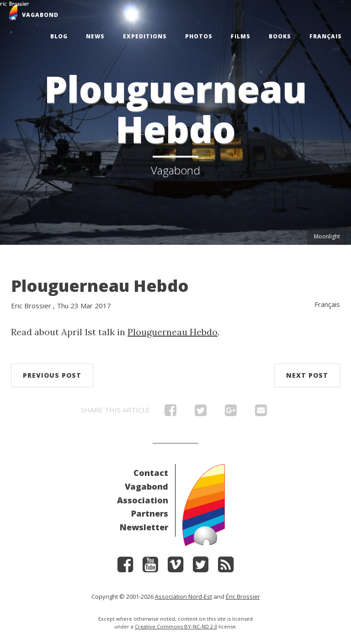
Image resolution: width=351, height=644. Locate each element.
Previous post (52, 375)
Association (143, 500)
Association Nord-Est (183, 596)
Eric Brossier (31, 306)
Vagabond (146, 486)
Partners (150, 513)
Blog (59, 36)
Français (326, 36)
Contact (151, 473)
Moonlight (327, 236)
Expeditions (145, 36)
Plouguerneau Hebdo (100, 286)
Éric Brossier (243, 596)
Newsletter (144, 527)
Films (241, 36)
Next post (307, 375)
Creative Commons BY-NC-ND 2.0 (176, 626)
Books (280, 36)
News (95, 36)
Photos (199, 36)
